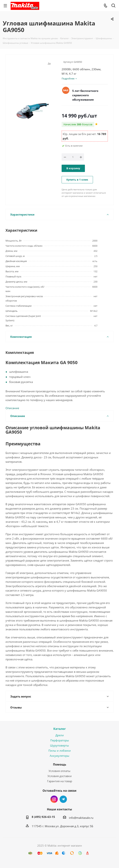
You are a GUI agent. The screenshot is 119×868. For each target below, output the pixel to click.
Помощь (60, 764)
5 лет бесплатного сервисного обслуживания (85, 95)
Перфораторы (60, 740)
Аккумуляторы (60, 756)
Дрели (60, 735)
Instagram (54, 799)
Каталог (60, 729)
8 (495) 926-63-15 (43, 817)
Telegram (63, 799)
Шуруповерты (60, 745)
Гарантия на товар (60, 781)
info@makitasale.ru (81, 818)
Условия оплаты (60, 771)
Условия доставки (60, 776)
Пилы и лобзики (60, 751)
